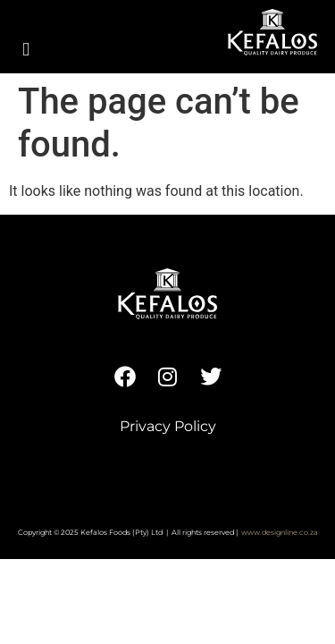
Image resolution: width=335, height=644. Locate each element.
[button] (26, 50)
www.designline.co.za (280, 532)
